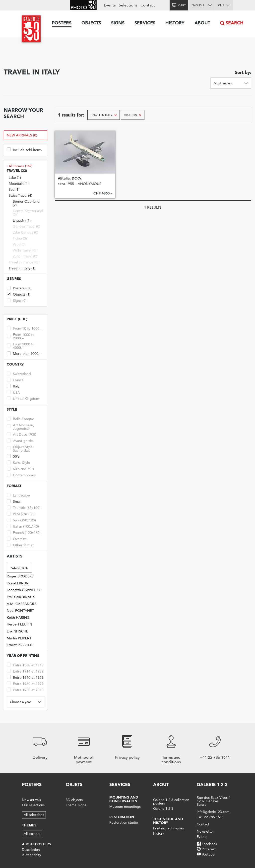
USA (13, 392)
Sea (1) (14, 189)
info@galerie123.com (213, 812)
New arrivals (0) (22, 135)
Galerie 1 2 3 (163, 808)
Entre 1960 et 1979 (25, 683)
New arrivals (31, 800)
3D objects (74, 800)
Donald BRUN (18, 583)
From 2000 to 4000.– (21, 345)
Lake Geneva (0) (25, 232)
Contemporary (21, 475)
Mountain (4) (19, 184)
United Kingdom (23, 398)
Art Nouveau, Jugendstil (20, 426)
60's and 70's (20, 468)
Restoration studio (124, 822)
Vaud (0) (19, 244)
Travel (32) (17, 171)
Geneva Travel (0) (26, 226)
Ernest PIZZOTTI (20, 645)
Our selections (33, 805)
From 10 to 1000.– (24, 328)
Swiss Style (18, 462)
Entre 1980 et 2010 (25, 690)
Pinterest (209, 849)
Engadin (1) (22, 220)
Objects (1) (19, 294)
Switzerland (19, 373)
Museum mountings (125, 806)
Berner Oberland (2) (26, 203)
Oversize (17, 538)
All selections (34, 815)
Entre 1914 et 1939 (25, 671)
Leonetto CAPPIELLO (24, 590)
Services (145, 23)
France (15, 380)
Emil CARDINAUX (21, 597)
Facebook (209, 844)
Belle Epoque (20, 418)
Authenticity (32, 855)
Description (31, 850)
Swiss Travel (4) (20, 195)
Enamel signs (76, 805)
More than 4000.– (24, 353)
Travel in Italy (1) (22, 268)
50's (13, 456)
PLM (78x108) (21, 514)
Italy (13, 386)
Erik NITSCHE (17, 631)
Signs (118, 23)
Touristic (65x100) (24, 507)
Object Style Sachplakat (20, 448)
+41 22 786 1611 (210, 817)
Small (14, 501)
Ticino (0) (20, 238)
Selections (128, 5)
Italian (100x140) (23, 526)
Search (235, 23)
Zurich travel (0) (25, 256)
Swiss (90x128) (21, 520)
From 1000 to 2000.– (21, 336)
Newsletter (205, 831)
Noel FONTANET (20, 611)
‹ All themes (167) (20, 166)
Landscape (18, 495)
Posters (62, 23)
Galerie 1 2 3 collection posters (171, 802)
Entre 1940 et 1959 (25, 677)
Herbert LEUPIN (19, 624)
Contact (148, 5)
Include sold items (24, 150)
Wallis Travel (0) (25, 250)
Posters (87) (19, 288)
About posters (36, 844)
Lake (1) (15, 178)
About (202, 23)
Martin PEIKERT (19, 638)
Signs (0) (17, 300)
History (175, 23)
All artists (19, 568)
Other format (20, 545)
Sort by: (243, 72)
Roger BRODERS (20, 576)
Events (110, 5)
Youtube (208, 854)
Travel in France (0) (24, 262)
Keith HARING (18, 618)
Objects (91, 23)
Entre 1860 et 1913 (25, 665)
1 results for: (71, 115)
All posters (32, 834)
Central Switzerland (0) (28, 213)
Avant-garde (20, 440)
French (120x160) (24, 532)
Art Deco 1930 (21, 434)
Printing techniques (168, 828)
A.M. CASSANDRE (22, 604)
